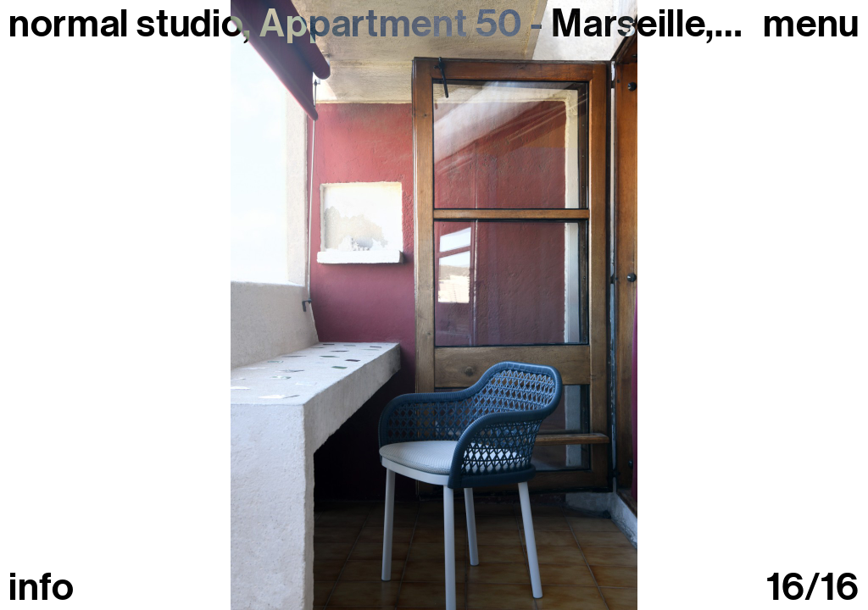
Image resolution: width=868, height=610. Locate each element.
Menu (811, 24)
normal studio (125, 24)
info (42, 588)
